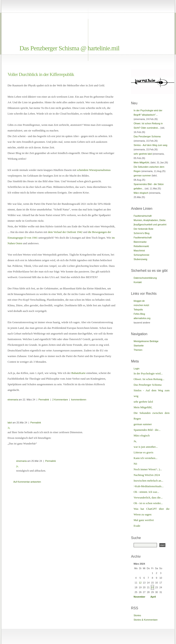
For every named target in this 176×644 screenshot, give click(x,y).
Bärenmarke (140, 242)
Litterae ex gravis (143, 452)
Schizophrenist (141, 255)
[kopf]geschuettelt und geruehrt (150, 224)
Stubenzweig (140, 259)
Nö (135, 464)
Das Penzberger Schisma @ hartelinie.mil (69, 48)
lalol (10, 423)
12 (140, 583)
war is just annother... (146, 447)
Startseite (139, 346)
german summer (142, 175)
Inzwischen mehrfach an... (148, 481)
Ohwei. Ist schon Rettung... (149, 379)
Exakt (137, 526)
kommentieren (79, 400)
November (139, 597)
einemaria (13, 400)
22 (152, 587)
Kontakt (138, 282)
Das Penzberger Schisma (147, 136)
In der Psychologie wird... (148, 373)
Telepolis (138, 310)
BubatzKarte (78, 373)
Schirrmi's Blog (142, 233)
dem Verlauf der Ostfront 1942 (65, 232)
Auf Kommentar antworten (27, 482)
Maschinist (139, 251)
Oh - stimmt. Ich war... (146, 492)
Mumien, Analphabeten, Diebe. (150, 220)
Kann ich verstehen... (146, 458)
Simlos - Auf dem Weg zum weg (150, 145)
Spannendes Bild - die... (147, 430)
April (153, 597)
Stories (137, 615)
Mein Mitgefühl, (142, 162)
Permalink (44, 400)
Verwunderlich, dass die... (148, 497)
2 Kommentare (60, 400)
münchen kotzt (141, 305)
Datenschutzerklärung (145, 278)
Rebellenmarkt (141, 246)
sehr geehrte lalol (143, 154)
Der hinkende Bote (143, 229)
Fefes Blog (139, 314)
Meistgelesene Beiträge (146, 341)
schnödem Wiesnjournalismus (94, 170)
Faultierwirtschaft (143, 216)
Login (137, 369)
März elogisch (141, 193)
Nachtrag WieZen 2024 (147, 475)
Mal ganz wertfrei (144, 520)
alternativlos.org (142, 318)
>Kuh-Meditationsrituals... (149, 486)
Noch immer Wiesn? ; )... (148, 469)
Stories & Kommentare (146, 620)
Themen (138, 350)
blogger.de (139, 301)
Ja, (135, 441)
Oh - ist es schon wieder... (148, 503)
